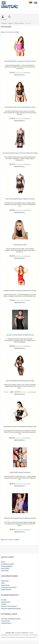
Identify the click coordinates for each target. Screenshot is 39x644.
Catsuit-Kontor (6, 623)
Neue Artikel (5, 568)
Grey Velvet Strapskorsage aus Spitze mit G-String (20, 199)
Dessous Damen (19, 23)
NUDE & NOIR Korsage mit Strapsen (20, 472)
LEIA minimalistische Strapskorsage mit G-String (20, 381)
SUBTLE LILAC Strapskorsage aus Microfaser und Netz (20, 518)
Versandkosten (27, 73)
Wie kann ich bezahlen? (9, 606)
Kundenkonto (6, 602)
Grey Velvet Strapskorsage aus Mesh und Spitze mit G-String (20, 153)
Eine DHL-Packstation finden (11, 619)
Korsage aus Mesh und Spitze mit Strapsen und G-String (20, 291)
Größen (4, 604)
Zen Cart (31, 633)
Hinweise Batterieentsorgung (11, 609)
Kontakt (4, 600)
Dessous (10, 23)
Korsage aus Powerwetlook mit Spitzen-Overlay (20, 335)
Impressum (5, 581)
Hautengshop (18, 633)
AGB (3, 583)
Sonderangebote (7, 566)
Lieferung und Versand (9, 587)
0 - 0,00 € (4, 19)
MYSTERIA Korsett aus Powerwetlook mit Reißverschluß (20, 427)
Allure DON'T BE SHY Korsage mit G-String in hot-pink (20, 61)
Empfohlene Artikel (8, 564)
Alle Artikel (5, 571)
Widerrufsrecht (6, 590)
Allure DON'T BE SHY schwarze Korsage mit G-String (20, 107)
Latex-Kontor (6, 621)
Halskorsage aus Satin (20, 245)
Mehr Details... (20, 75)
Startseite (4, 23)
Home (3, 562)
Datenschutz (5, 585)
